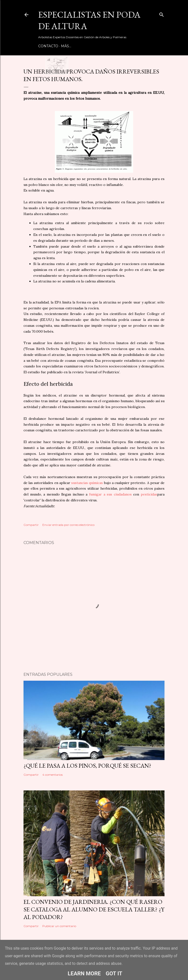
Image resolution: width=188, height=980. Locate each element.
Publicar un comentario (59, 926)
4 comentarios (53, 775)
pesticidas (149, 494)
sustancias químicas (87, 483)
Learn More (84, 974)
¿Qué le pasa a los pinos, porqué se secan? (87, 766)
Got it (114, 974)
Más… (66, 46)
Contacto (48, 46)
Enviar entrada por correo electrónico (68, 525)
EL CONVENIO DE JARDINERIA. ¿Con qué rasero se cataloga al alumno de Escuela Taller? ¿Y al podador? (94, 909)
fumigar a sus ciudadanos (110, 494)
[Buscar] (162, 14)
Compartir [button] (31, 525)
